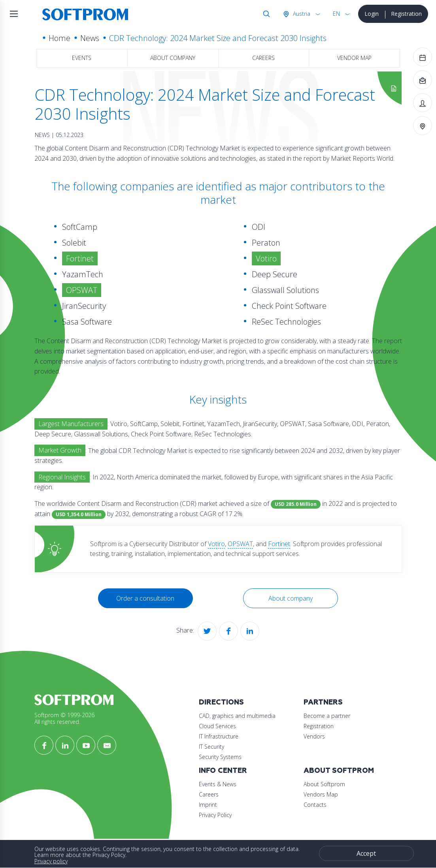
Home (59, 38)
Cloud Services (217, 726)
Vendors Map (321, 794)
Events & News (218, 784)
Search (265, 14)
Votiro (216, 544)
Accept (366, 853)
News (90, 38)
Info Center (223, 771)
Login (372, 14)
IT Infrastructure (219, 736)
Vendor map (354, 58)
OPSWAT (240, 544)
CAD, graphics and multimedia (237, 716)
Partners (323, 702)
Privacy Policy (215, 815)
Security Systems (220, 757)
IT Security (211, 747)
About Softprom (339, 771)
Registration (406, 14)
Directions (221, 702)
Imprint (208, 805)
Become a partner (327, 716)
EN (336, 14)
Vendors (314, 736)
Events (82, 58)
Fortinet (279, 544)
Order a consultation (145, 598)
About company (173, 58)
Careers (263, 58)
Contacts (315, 805)
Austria (301, 14)
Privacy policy (51, 861)
